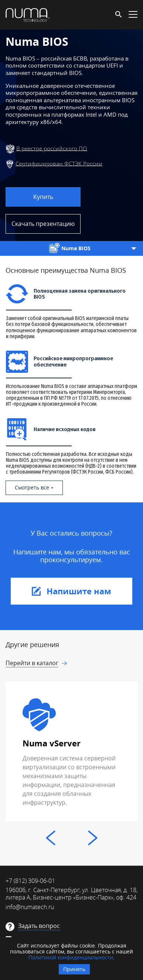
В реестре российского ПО (52, 148)
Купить (43, 197)
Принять (74, 969)
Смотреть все (32, 487)
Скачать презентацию (43, 224)
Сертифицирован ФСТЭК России (59, 163)
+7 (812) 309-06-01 (30, 881)
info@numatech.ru (30, 907)
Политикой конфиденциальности (71, 957)
